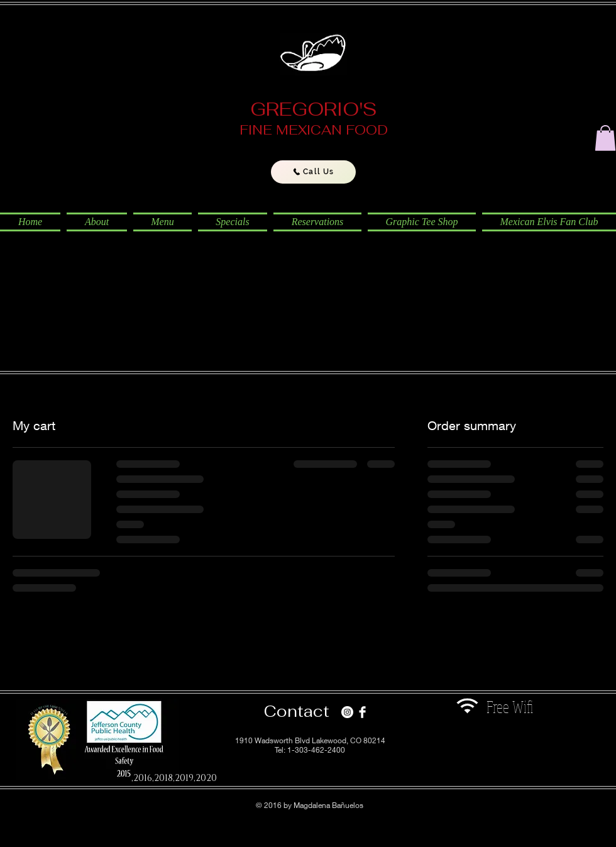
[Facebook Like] (496, 749)
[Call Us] (313, 172)
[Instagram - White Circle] (347, 712)
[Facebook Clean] (362, 712)
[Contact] (297, 711)
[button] (605, 138)
